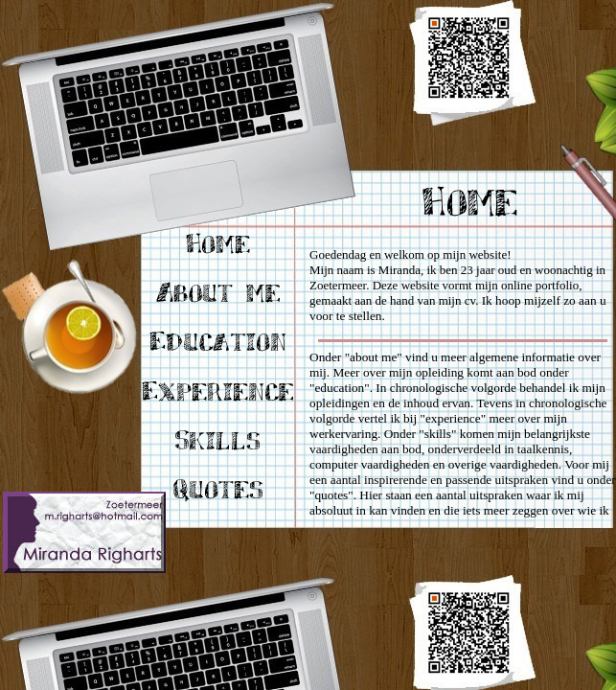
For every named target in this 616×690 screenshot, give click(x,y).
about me (373, 357)
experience (453, 418)
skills (438, 434)
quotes (331, 495)
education (339, 388)
